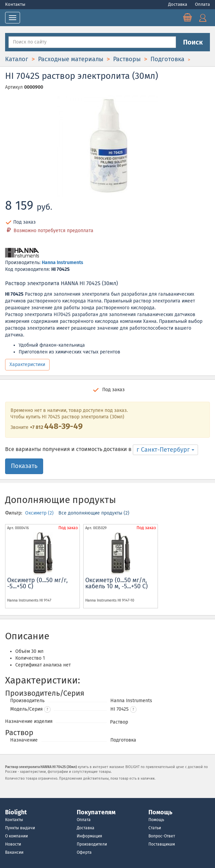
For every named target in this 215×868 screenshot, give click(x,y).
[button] (133, 709)
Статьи (155, 828)
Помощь (156, 820)
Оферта (84, 852)
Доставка (178, 4)
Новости (13, 844)
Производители (92, 844)
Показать (24, 466)
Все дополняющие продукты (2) (94, 513)
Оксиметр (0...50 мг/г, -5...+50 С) (37, 583)
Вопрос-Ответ (162, 836)
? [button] (47, 710)
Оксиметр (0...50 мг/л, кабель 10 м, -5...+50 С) (117, 583)
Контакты (15, 4)
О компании (16, 836)
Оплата (202, 4)
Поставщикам (162, 844)
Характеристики (27, 364)
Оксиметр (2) (40, 513)
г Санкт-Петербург (165, 450)
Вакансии (14, 852)
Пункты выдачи (20, 828)
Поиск (193, 42)
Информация (89, 836)
